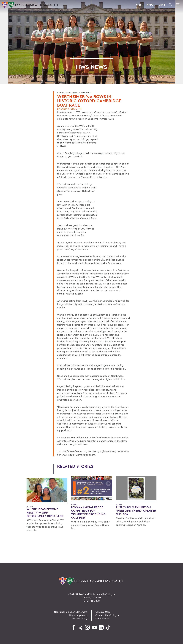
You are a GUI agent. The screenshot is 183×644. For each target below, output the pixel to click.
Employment (102, 618)
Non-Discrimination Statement (71, 612)
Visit (139, 5)
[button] (170, 4)
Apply (151, 5)
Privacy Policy (80, 618)
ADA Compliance (78, 615)
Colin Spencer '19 (71, 109)
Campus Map (103, 612)
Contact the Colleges (107, 615)
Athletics (86, 93)
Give (162, 5)
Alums (75, 93)
